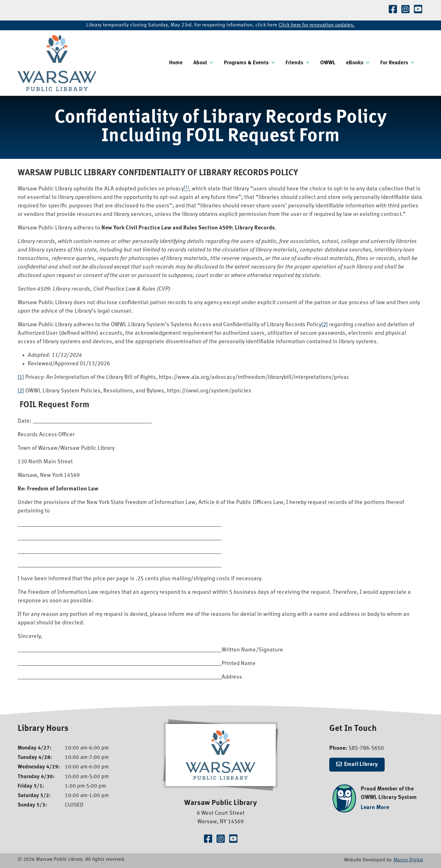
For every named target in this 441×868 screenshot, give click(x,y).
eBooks (355, 63)
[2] (325, 325)
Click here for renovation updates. (317, 25)
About (200, 63)
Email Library (361, 764)
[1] (21, 377)
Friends (294, 63)
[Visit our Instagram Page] (405, 10)
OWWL (328, 63)
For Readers (394, 63)
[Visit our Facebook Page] (393, 10)
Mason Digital (408, 860)
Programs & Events (246, 63)
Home (176, 63)
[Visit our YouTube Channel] (418, 10)
